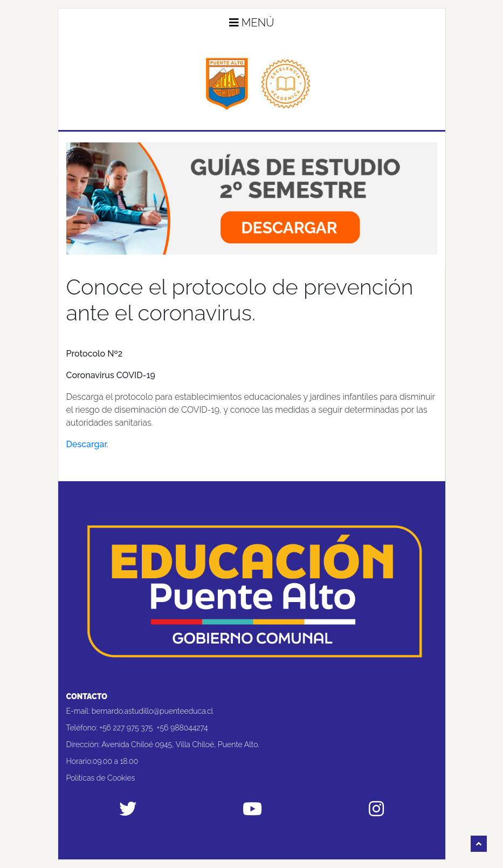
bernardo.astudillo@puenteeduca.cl (152, 711)
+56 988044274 (182, 728)
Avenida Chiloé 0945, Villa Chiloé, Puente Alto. (180, 744)
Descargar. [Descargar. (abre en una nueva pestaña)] (87, 444)
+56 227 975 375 (126, 728)
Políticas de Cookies (101, 778)
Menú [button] (252, 23)
